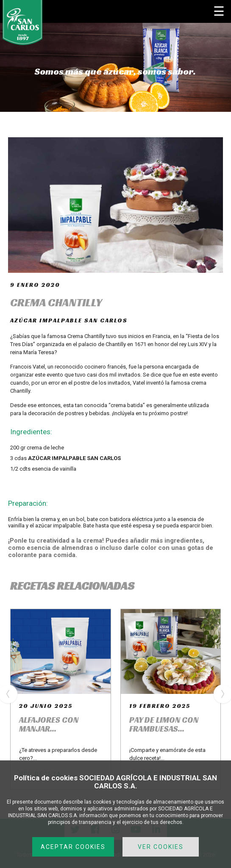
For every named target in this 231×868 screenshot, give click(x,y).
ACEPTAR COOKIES (73, 847)
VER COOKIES (161, 847)
